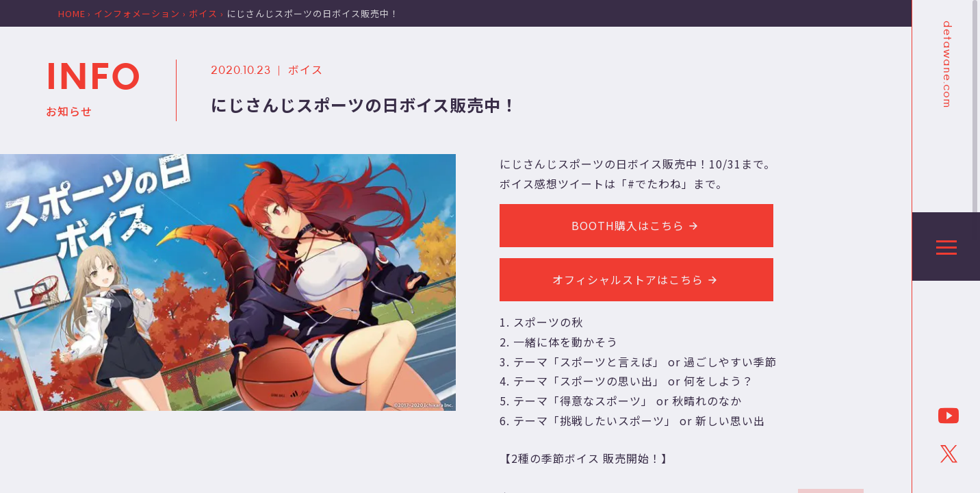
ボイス (306, 69)
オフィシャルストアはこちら (637, 279)
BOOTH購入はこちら (637, 225)
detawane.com (946, 64)
